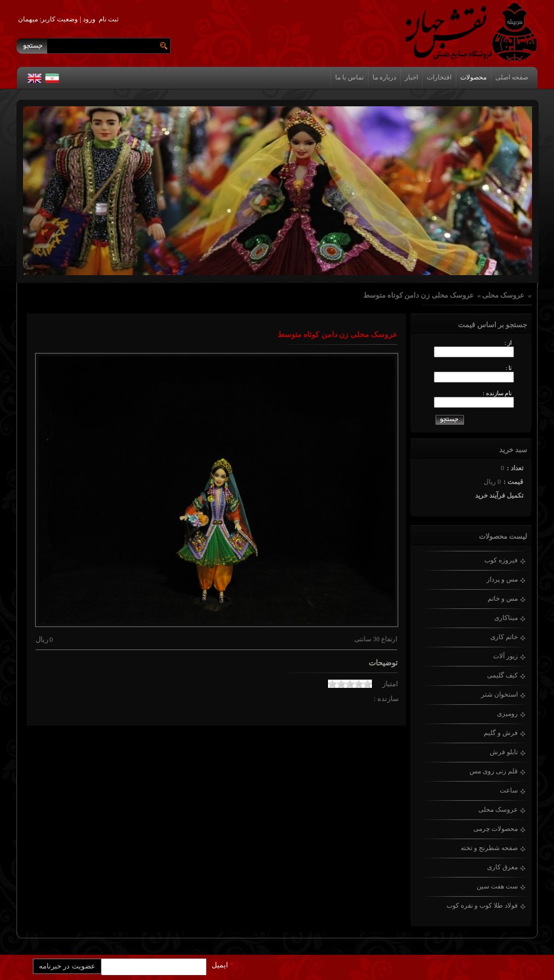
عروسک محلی (503, 295)
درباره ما (384, 77)
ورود (89, 19)
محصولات (473, 77)
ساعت (509, 790)
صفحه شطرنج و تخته (489, 848)
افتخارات (439, 77)
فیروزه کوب (501, 560)
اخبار (411, 77)
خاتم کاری (504, 637)
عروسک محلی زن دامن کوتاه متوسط (419, 295)
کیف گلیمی (502, 675)
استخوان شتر (499, 694)
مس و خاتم (503, 599)
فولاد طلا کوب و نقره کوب (482, 905)
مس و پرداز (502, 579)
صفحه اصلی (512, 77)
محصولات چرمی (496, 829)
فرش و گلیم (501, 733)
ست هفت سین (497, 886)
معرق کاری (502, 867)
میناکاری (506, 618)
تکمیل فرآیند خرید (499, 495)
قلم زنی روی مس (494, 771)
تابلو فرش (504, 752)
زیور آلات (505, 656)
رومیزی (507, 714)
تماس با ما (349, 77)
